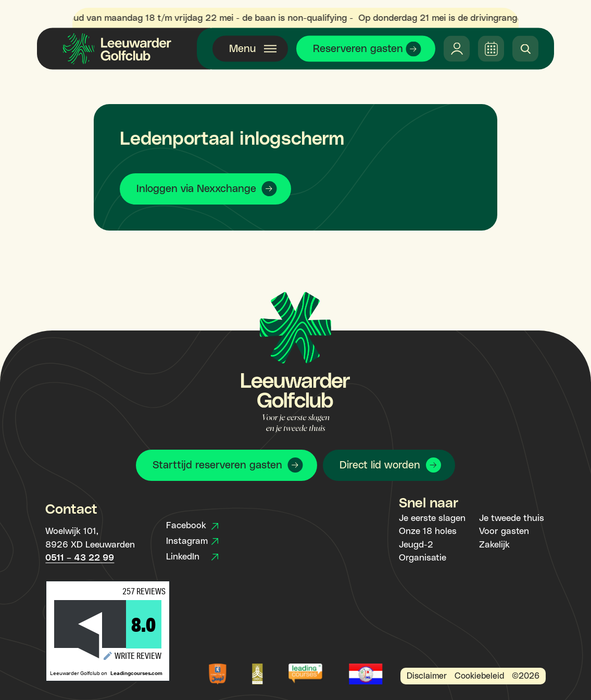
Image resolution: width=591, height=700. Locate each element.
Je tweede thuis (512, 518)
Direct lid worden (380, 465)
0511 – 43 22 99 (80, 558)
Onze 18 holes (428, 531)
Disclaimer (427, 676)
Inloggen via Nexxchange (196, 189)
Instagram (192, 541)
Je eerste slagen (432, 518)
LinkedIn (192, 557)
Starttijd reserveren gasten (217, 465)
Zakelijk (494, 545)
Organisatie (423, 558)
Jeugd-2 (416, 545)
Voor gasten (504, 531)
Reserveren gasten (358, 49)
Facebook (192, 526)
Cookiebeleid (479, 676)
